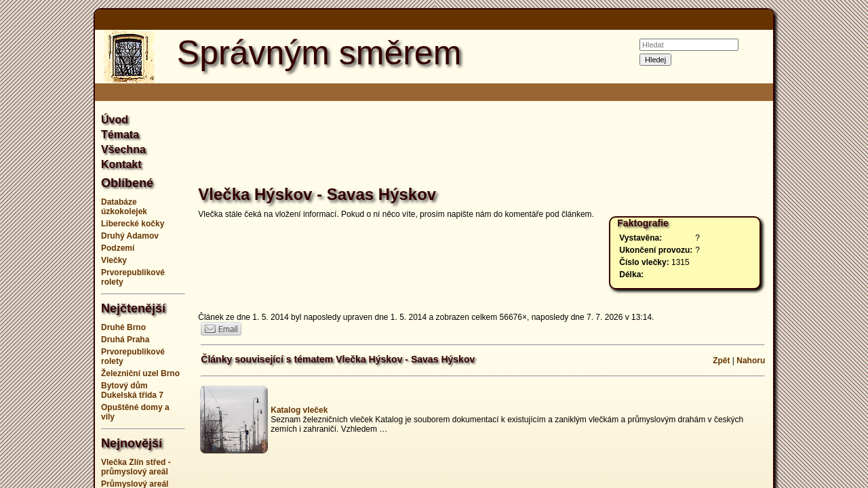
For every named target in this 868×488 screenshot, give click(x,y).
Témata (120, 135)
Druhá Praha (125, 340)
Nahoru (751, 361)
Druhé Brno (123, 327)
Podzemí (118, 248)
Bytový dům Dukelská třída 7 (132, 390)
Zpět (721, 361)
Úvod (115, 120)
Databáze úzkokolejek (124, 207)
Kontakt (121, 164)
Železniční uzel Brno (140, 373)
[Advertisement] (827, 244)
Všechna (123, 149)
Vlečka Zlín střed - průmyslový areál (136, 467)
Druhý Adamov (130, 236)
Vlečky (114, 260)
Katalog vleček (299, 410)
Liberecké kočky (133, 224)
